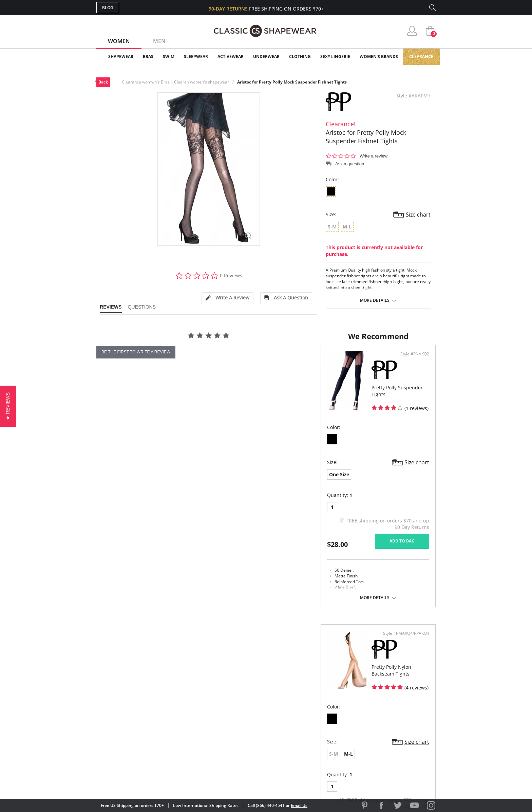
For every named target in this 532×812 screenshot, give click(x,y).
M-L (295, 510)
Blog (108, 8)
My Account (227, 700)
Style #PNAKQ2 (242, 390)
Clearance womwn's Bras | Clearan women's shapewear (175, 82)
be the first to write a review (136, 352)
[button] (8, 406)
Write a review (374, 156)
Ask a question (350, 164)
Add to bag (229, 577)
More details (375, 300)
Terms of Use (149, 781)
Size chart (418, 215)
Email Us (299, 805)
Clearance (421, 57)
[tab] (227, 298)
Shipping (222, 722)
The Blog (311, 722)
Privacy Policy (318, 733)
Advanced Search (233, 689)
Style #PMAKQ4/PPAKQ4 (404, 390)
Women (119, 41)
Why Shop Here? (320, 689)
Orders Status (230, 711)
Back (103, 82)
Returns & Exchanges (239, 733)
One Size (115, 510)
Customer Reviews (323, 700)
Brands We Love (320, 711)
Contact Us (226, 744)
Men (159, 41)
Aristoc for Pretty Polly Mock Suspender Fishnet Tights (292, 82)
